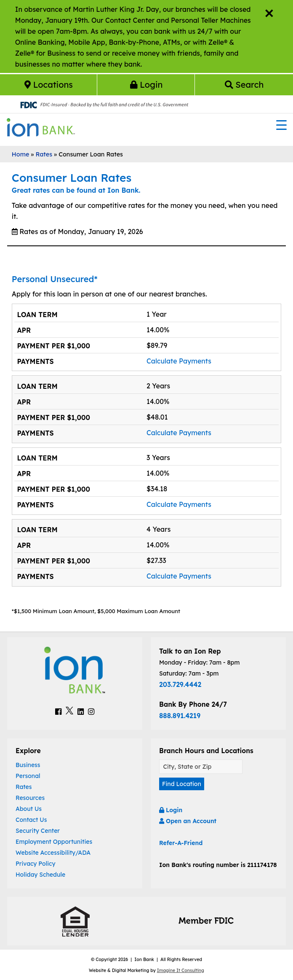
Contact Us (31, 820)
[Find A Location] (201, 767)
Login (146, 85)
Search (244, 85)
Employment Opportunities (54, 842)
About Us (29, 809)
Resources (30, 798)
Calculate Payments (179, 361)
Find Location (182, 784)
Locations (49, 85)
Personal (28, 776)
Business (28, 765)
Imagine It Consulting (181, 970)
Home (21, 154)
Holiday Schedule (40, 875)
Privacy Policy (36, 864)
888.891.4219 (180, 716)
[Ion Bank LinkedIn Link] (81, 711)
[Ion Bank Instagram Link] (91, 711)
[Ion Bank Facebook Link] (58, 711)
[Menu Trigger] (282, 124)
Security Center (38, 831)
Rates (44, 154)
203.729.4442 (180, 684)
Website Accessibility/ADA (53, 853)
